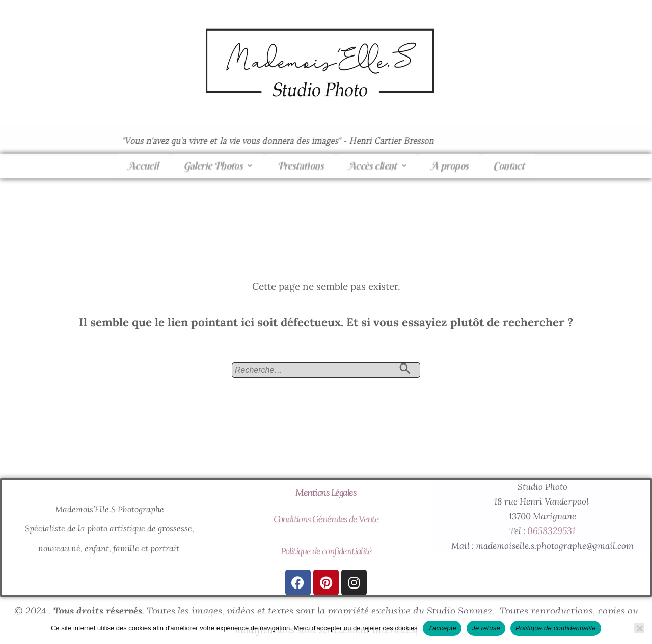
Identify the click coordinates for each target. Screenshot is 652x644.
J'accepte (442, 628)
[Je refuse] (639, 628)
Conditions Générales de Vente (326, 519)
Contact (509, 161)
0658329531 (551, 531)
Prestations (300, 161)
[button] (218, 161)
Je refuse (486, 628)
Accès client (377, 161)
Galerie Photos (218, 161)
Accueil (143, 161)
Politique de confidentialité (326, 551)
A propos (450, 161)
